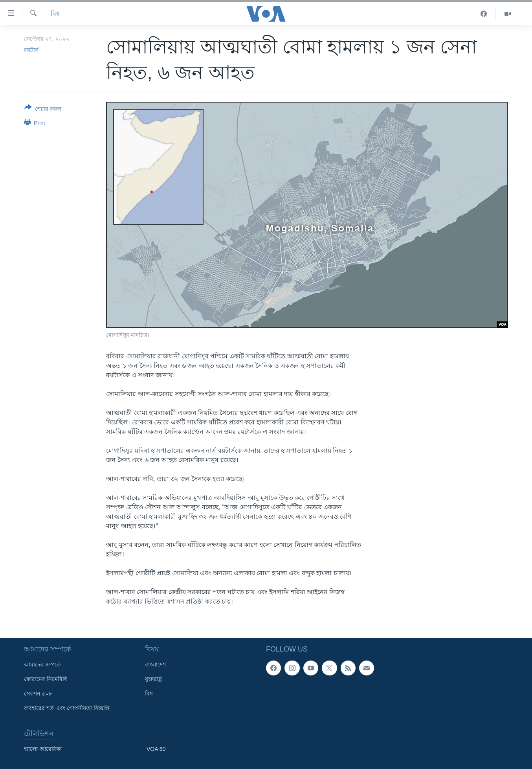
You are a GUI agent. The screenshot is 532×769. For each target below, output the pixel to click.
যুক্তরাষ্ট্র (153, 679)
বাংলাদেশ (155, 664)
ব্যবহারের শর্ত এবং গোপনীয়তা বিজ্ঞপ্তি (67, 708)
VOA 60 (156, 749)
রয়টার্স (31, 50)
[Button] (43, 110)
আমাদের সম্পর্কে (42, 664)
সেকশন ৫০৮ (38, 694)
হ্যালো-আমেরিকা (43, 749)
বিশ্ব (55, 14)
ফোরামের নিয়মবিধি (46, 679)
